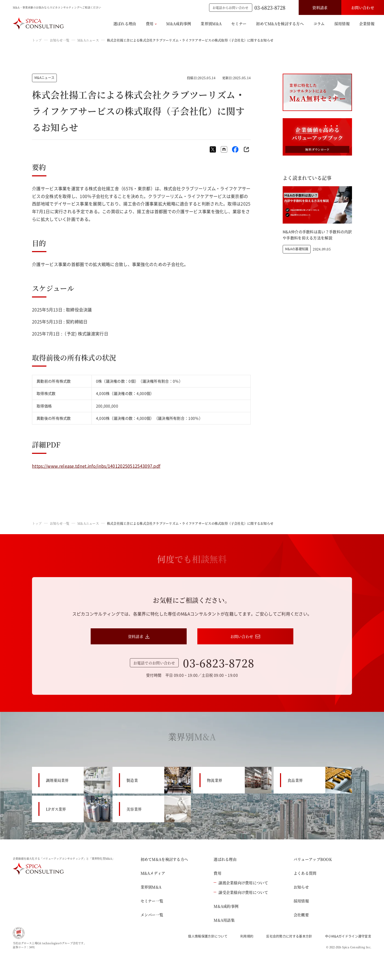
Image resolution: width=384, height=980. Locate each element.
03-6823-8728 (270, 7)
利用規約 (247, 936)
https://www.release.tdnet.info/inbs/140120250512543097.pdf (96, 466)
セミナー (239, 23)
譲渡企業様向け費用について (241, 883)
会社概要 (301, 915)
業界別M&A (211, 23)
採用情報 (342, 23)
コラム (319, 23)
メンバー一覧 (152, 915)
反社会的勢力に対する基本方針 (289, 936)
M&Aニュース (88, 40)
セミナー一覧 (152, 901)
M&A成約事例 (179, 23)
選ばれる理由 (125, 23)
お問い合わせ (363, 7)
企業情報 (367, 23)
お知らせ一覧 (60, 40)
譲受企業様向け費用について (241, 892)
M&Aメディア (153, 873)
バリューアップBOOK (313, 859)
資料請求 (320, 7)
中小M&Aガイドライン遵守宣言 (348, 936)
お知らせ (301, 887)
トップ (37, 40)
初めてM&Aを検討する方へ (280, 23)
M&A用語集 (224, 920)
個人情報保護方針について (208, 936)
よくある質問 (305, 873)
